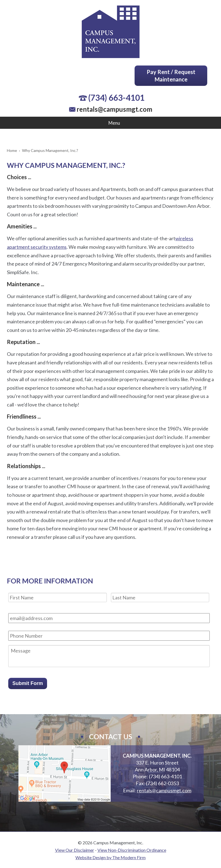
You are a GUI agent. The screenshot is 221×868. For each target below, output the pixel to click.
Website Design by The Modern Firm (110, 857)
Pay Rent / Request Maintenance (171, 76)
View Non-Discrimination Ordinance (132, 850)
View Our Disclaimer (75, 850)
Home (12, 150)
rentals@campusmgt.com (114, 109)
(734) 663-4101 (116, 97)
